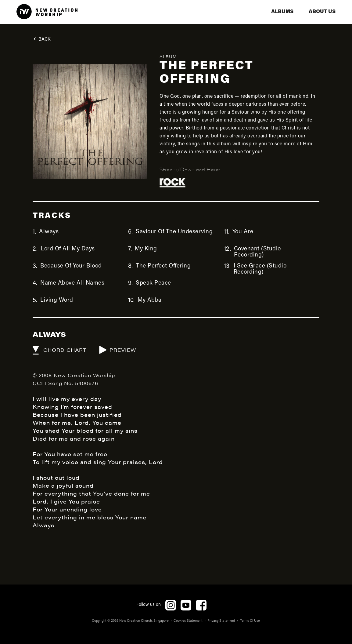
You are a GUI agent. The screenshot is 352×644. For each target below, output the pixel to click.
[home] (47, 12)
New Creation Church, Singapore (144, 621)
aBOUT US (322, 12)
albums (282, 12)
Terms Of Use (250, 621)
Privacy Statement (221, 621)
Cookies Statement (188, 621)
